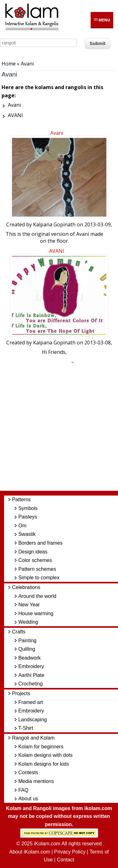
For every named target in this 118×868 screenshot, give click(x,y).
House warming (36, 613)
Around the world (37, 596)
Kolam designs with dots (45, 755)
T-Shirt (26, 728)
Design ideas (33, 552)
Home (9, 64)
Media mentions (36, 781)
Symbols (28, 508)
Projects (21, 693)
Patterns (21, 499)
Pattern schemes (37, 569)
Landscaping (33, 720)
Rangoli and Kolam (33, 738)
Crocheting (30, 684)
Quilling (27, 649)
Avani (57, 133)
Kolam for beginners (41, 747)
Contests (28, 772)
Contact (66, 860)
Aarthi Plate (31, 675)
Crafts (19, 632)
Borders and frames (40, 543)
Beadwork (29, 658)
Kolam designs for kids (44, 764)
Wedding (28, 622)
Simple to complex (39, 578)
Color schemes (35, 560)
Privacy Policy (70, 852)
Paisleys (28, 517)
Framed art (31, 702)
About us (28, 799)
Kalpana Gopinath (54, 224)
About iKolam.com (30, 852)
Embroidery (31, 666)
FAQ (23, 790)
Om (22, 526)
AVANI (57, 251)
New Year (29, 605)
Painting (27, 641)
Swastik (27, 534)
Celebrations (26, 587)
